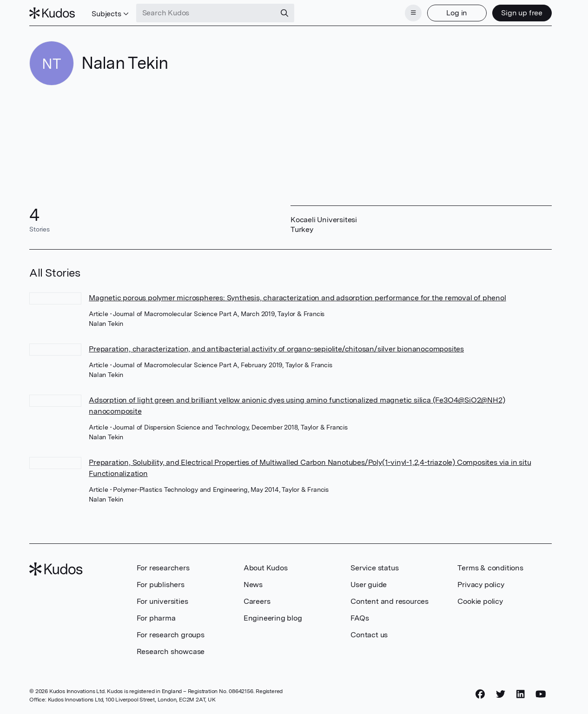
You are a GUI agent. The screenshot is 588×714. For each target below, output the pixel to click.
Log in (457, 13)
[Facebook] (480, 694)
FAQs (360, 618)
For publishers (161, 585)
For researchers (163, 568)
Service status (374, 568)
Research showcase (171, 651)
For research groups (171, 635)
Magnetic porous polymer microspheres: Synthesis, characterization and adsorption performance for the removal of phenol (297, 298)
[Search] (284, 13)
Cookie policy (480, 601)
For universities (162, 601)
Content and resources (390, 601)
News (253, 585)
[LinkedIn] (521, 694)
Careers (257, 601)
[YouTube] (541, 694)
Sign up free (522, 13)
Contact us (369, 635)
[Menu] (413, 13)
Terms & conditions (490, 568)
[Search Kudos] (206, 13)
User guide (369, 585)
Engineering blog (273, 618)
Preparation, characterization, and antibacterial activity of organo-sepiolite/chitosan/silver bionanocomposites (276, 349)
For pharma (156, 618)
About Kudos (266, 568)
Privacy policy (481, 585)
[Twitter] (501, 694)
